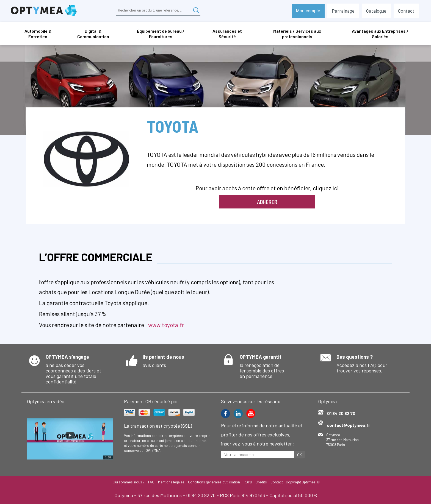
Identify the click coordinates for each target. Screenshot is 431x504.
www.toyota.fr (166, 325)
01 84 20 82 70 (341, 413)
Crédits (262, 482)
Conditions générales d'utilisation (214, 482)
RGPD (248, 482)
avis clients (154, 365)
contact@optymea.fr (348, 425)
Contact (277, 482)
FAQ (372, 365)
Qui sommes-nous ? (128, 482)
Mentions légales (171, 482)
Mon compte (308, 11)
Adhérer (267, 202)
